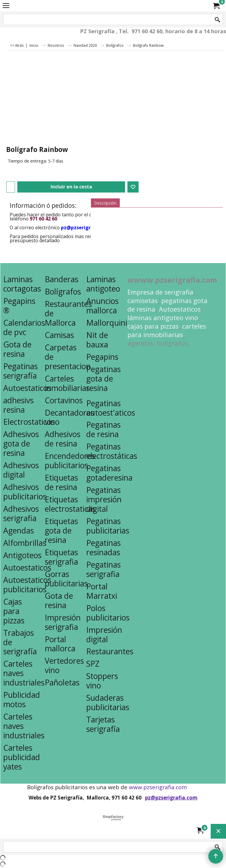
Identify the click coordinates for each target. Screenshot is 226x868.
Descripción (105, 203)
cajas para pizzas (153, 326)
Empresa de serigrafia (160, 292)
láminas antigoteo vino (163, 318)
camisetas (143, 301)
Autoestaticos (180, 309)
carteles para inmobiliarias (167, 330)
